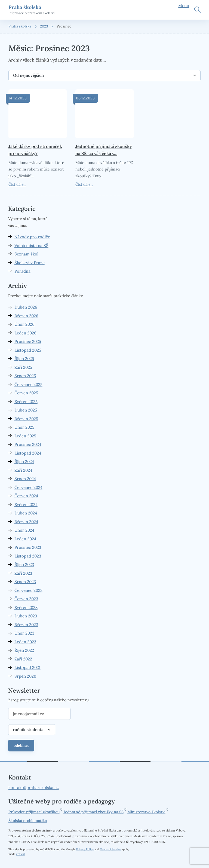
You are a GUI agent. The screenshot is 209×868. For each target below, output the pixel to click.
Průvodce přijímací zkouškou (34, 812)
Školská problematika (28, 821)
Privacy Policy (85, 849)
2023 (44, 26)
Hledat (197, 10)
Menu (184, 6)
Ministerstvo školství (146, 812)
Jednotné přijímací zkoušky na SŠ (93, 812)
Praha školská (20, 26)
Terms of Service (110, 849)
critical (20, 854)
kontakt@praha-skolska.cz (34, 788)
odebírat (21, 745)
